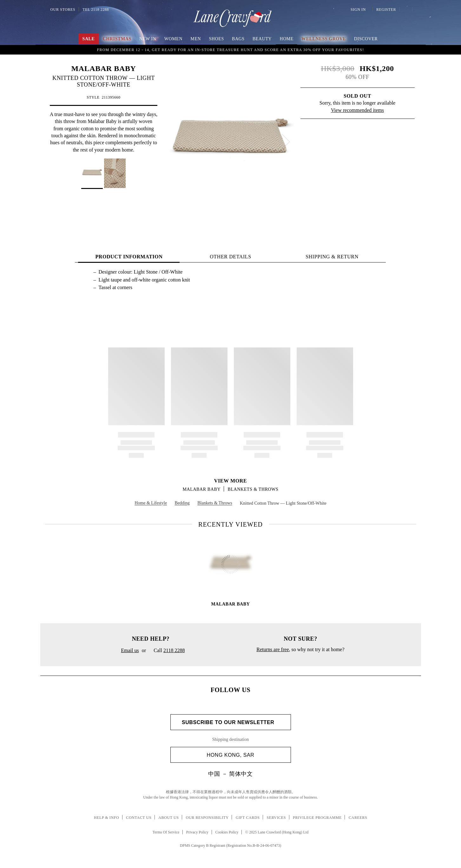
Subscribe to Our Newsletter (231, 722)
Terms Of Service (166, 832)
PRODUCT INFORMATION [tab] (129, 257)
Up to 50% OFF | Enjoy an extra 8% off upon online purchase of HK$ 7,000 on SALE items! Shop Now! (231, 49)
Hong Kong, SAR (246, 755)
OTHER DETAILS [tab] (231, 257)
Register (385, 10)
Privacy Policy (197, 832)
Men (196, 39)
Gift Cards (248, 818)
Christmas (117, 39)
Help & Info (107, 818)
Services (277, 818)
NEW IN (148, 39)
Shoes (216, 39)
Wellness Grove (324, 39)
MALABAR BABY (104, 68)
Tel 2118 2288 (96, 10)
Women (173, 39)
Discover (366, 39)
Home (286, 39)
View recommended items (357, 110)
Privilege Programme (317, 818)
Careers (358, 818)
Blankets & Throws (253, 489)
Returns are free (273, 649)
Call (167, 651)
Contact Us (139, 818)
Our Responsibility (207, 818)
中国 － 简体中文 (230, 774)
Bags (238, 39)
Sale (89, 39)
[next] (286, 142)
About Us (168, 818)
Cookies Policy (227, 832)
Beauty (262, 39)
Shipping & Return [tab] (332, 257)
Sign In (359, 10)
